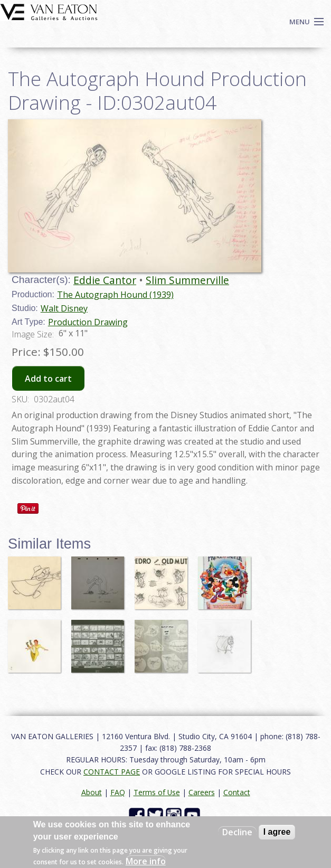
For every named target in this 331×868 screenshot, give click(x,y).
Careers (202, 792)
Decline (237, 832)
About (92, 792)
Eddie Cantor (105, 280)
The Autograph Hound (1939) (115, 295)
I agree (277, 832)
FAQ (118, 792)
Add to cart (48, 379)
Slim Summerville (187, 280)
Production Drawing (88, 322)
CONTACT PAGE (112, 772)
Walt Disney (64, 308)
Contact (237, 792)
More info (146, 861)
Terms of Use (157, 792)
